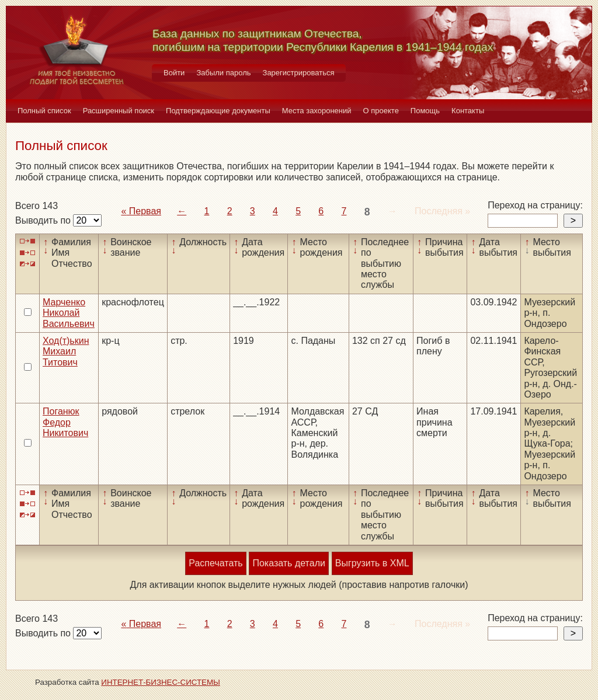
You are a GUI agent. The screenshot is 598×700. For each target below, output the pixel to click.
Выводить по (44, 220)
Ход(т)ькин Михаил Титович (66, 351)
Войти (174, 73)
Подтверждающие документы (218, 111)
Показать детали (288, 563)
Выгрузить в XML (372, 563)
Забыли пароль (223, 73)
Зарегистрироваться (299, 73)
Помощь (425, 111)
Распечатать (215, 563)
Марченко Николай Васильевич (69, 313)
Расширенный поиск (119, 111)
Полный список (44, 111)
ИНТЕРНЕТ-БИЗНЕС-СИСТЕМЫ (161, 682)
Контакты (468, 111)
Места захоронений (317, 111)
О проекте (381, 111)
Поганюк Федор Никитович (65, 422)
